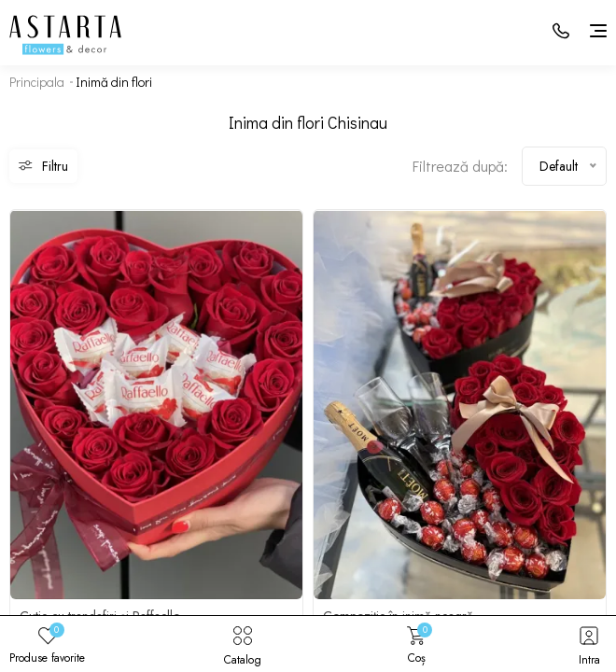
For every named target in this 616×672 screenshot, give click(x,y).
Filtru (43, 166)
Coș (416, 644)
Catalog (243, 644)
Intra (589, 644)
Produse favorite (47, 644)
